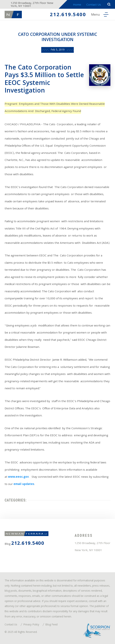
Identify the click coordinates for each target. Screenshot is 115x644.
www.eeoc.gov (18, 477)
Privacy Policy (31, 625)
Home (77, 5)
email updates (24, 484)
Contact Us (94, 5)
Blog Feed (51, 625)
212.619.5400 (68, 15)
